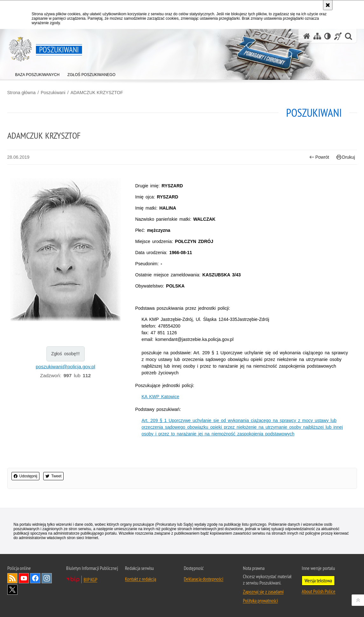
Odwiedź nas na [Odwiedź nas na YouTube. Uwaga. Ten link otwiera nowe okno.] (24, 578)
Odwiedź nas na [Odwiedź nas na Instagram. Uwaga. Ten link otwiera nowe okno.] (47, 578)
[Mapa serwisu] (317, 36)
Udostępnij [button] (26, 476)
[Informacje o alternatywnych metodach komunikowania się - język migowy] (338, 36)
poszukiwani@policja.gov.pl (65, 367)
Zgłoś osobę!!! (65, 354)
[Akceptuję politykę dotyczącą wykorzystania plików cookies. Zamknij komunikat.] (328, 5)
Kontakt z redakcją (141, 579)
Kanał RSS (12, 578)
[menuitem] (38, 73)
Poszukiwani (53, 93)
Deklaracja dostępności (203, 579)
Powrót (319, 157)
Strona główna (22, 93)
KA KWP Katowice (160, 397)
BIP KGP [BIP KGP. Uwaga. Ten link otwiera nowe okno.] (90, 579)
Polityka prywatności (260, 600)
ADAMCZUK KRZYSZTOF (97, 93)
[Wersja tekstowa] (328, 36)
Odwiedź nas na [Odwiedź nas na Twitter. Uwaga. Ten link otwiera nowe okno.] (12, 590)
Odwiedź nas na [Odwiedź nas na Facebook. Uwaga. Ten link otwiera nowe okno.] (35, 578)
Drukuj (346, 157)
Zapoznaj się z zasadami (263, 592)
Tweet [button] (53, 476)
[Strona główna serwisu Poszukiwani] (307, 36)
